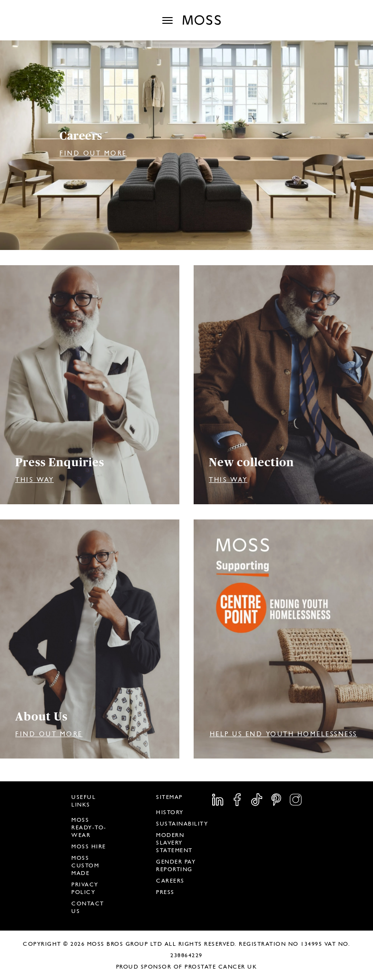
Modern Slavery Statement (174, 843)
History (170, 812)
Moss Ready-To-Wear (89, 827)
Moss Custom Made (85, 865)
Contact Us (88, 907)
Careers (170, 881)
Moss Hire (89, 846)
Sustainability (182, 824)
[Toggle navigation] (167, 20)
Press (165, 892)
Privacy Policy (85, 888)
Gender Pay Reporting (176, 865)
